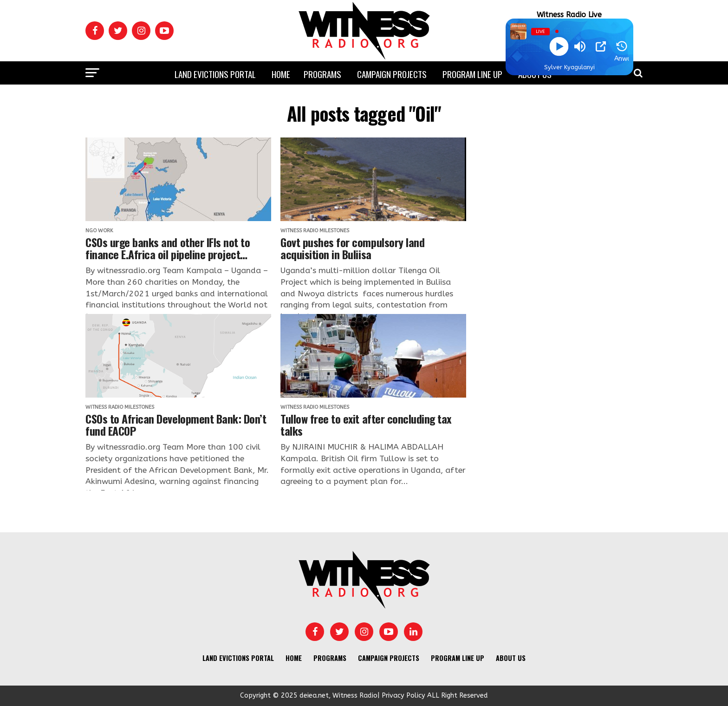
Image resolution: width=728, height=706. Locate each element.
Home (281, 74)
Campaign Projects (392, 74)
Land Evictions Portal (215, 74)
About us (511, 658)
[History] (622, 46)
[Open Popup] (601, 46)
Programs (322, 74)
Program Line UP (472, 74)
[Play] (559, 47)
